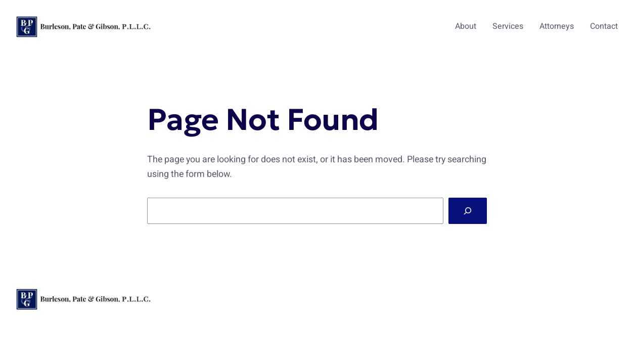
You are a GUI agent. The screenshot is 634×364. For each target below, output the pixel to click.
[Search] (468, 211)
